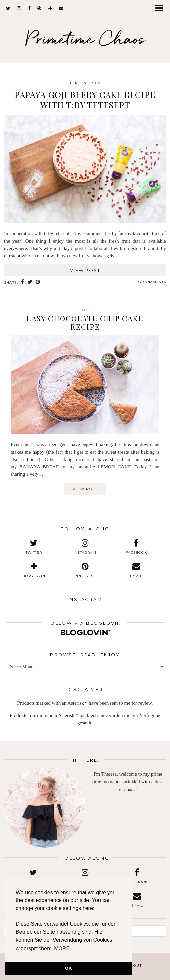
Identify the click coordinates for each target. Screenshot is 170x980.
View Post (85, 270)
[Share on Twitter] (30, 282)
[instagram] (19, 8)
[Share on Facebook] (23, 282)
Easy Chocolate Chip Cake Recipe (85, 323)
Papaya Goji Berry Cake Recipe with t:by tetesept (85, 100)
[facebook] (29, 8)
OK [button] (68, 968)
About (135, 965)
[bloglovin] (50, 8)
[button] (161, 8)
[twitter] (8, 8)
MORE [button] (62, 949)
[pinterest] (40, 8)
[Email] (61, 8)
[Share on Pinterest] (38, 282)
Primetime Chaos (85, 38)
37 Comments (152, 282)
